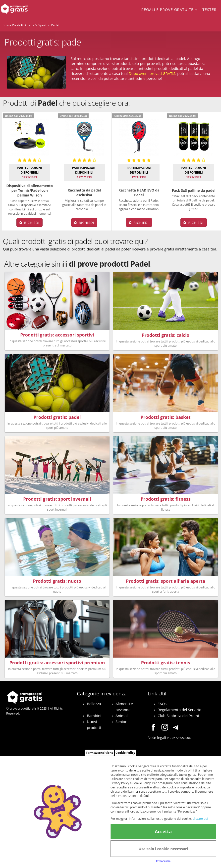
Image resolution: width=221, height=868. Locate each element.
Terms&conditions (99, 755)
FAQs (162, 706)
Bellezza (94, 706)
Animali (122, 718)
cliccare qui (200, 819)
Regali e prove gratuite (167, 9)
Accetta (163, 831)
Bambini (94, 718)
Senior (121, 724)
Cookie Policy (125, 755)
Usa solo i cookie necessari (163, 849)
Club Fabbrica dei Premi (178, 718)
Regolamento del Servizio (179, 712)
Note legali (157, 740)
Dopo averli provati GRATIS (152, 73)
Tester (209, 9)
